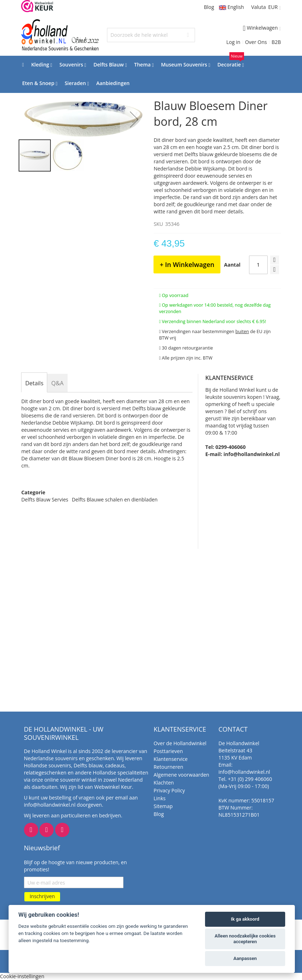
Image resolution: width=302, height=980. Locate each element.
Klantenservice (171, 759)
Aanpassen (245, 958)
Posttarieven (168, 751)
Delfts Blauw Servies (45, 499)
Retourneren (168, 767)
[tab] (34, 383)
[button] (134, 119)
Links (159, 798)
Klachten (164, 783)
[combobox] (151, 35)
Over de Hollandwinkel (180, 743)
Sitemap (163, 806)
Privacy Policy (169, 790)
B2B (276, 42)
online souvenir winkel (70, 780)
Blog (209, 7)
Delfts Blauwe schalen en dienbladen (115, 499)
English (232, 7)
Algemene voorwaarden (181, 775)
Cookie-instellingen (22, 976)
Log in (233, 42)
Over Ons (256, 42)
